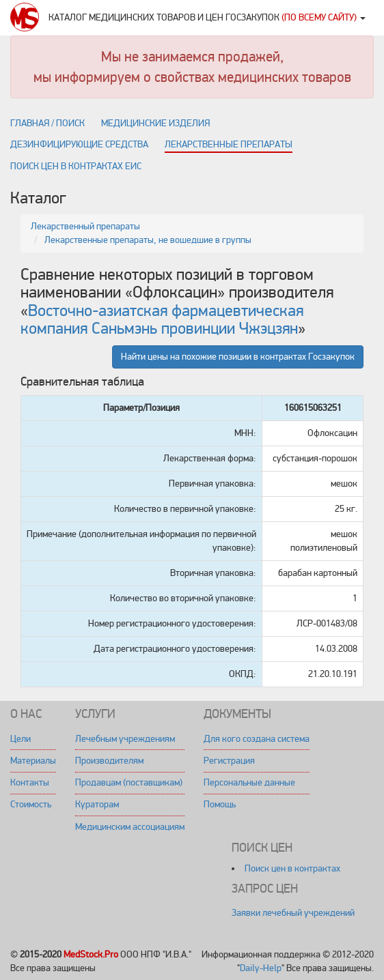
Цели (20, 739)
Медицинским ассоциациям (130, 827)
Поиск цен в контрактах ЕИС (76, 166)
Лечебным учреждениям (125, 739)
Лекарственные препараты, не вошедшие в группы (148, 240)
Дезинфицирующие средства (79, 144)
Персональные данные (249, 782)
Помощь (220, 804)
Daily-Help (261, 968)
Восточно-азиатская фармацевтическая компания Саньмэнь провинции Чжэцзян (162, 320)
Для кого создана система (257, 739)
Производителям (109, 761)
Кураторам (97, 804)
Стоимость (31, 804)
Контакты (30, 782)
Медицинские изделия (155, 123)
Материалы (33, 761)
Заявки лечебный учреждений (293, 913)
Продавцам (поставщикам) (129, 782)
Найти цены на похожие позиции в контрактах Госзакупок (238, 357)
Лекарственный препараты (85, 226)
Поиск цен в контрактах (292, 868)
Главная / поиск (47, 123)
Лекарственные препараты (229, 144)
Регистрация (229, 761)
